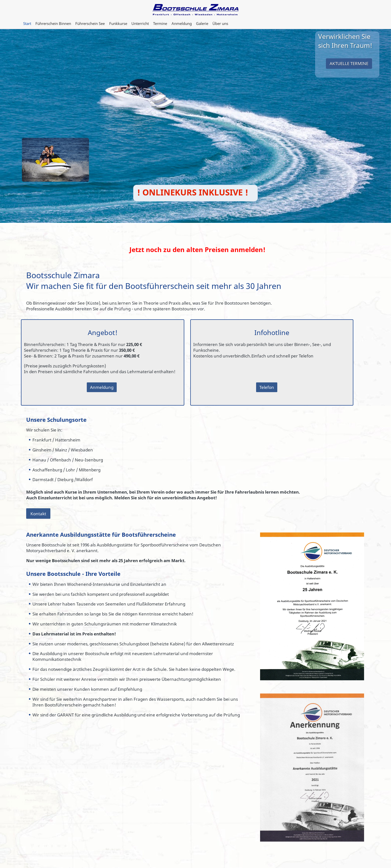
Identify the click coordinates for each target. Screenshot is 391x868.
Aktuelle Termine (349, 63)
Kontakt (38, 513)
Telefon (267, 387)
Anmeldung (102, 387)
